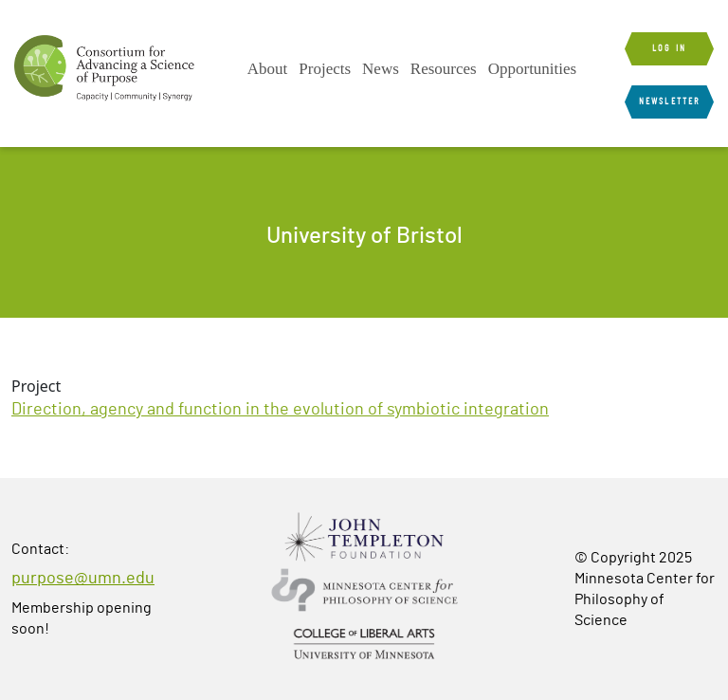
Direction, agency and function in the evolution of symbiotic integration (280, 410)
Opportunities (533, 69)
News (381, 69)
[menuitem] (268, 69)
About (268, 69)
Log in (669, 48)
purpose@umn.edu (83, 579)
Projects (325, 69)
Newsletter (669, 101)
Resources (444, 69)
